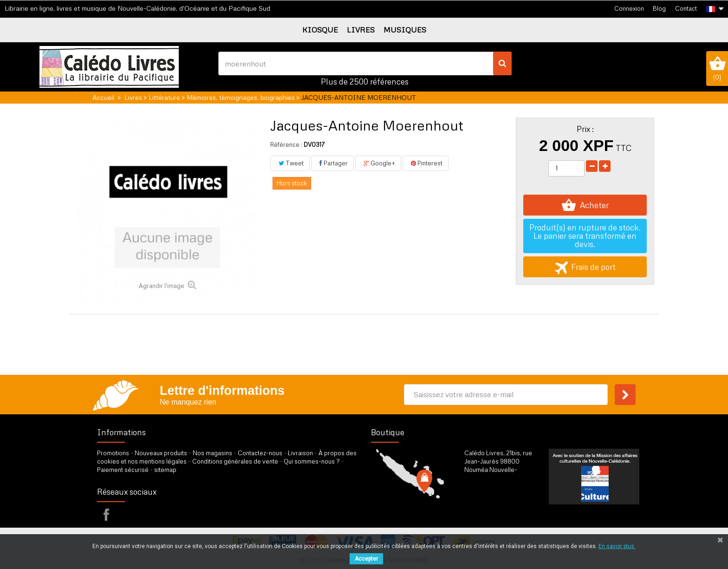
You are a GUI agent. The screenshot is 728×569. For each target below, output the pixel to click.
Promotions (113, 453)
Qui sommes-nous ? (312, 461)
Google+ (378, 163)
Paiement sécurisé (123, 470)
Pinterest (426, 163)
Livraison (300, 453)
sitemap (165, 470)
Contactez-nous (260, 453)
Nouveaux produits (161, 453)
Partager (332, 163)
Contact (686, 8)
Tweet (290, 163)
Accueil (103, 97)
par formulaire (510, 510)
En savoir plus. (617, 546)
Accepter (366, 559)
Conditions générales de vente (235, 461)
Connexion (629, 8)
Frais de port (585, 267)
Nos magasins (212, 453)
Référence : (286, 144)
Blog (659, 8)
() (717, 68)
